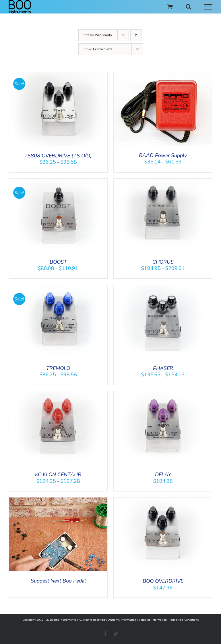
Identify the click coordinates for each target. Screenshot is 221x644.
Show (97, 49)
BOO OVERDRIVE (163, 581)
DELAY (163, 475)
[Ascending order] (136, 35)
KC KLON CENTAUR (58, 475)
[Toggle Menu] (208, 7)
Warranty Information (122, 620)
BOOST (58, 262)
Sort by (97, 35)
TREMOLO (58, 368)
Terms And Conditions (184, 620)
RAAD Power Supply (163, 155)
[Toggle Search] (188, 7)
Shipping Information (153, 620)
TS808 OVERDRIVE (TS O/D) (58, 156)
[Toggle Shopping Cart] (170, 6)
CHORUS (163, 262)
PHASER (163, 368)
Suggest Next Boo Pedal (58, 581)
